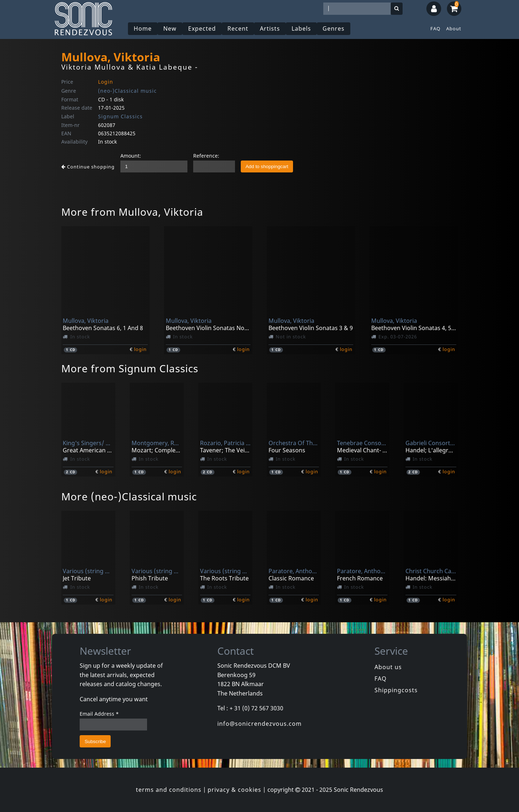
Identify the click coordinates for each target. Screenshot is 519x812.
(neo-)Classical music (127, 91)
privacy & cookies (234, 790)
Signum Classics (120, 116)
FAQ (435, 28)
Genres (334, 28)
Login (106, 82)
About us (388, 667)
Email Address (99, 714)
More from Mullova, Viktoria (132, 212)
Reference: (206, 156)
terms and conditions (169, 790)
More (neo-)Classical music (129, 496)
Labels (301, 28)
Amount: (131, 156)
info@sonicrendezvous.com (259, 724)
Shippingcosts (396, 690)
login (140, 349)
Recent (238, 28)
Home (143, 28)
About (454, 28)
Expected (202, 28)
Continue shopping (88, 167)
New (170, 28)
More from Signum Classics (130, 368)
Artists (270, 28)
